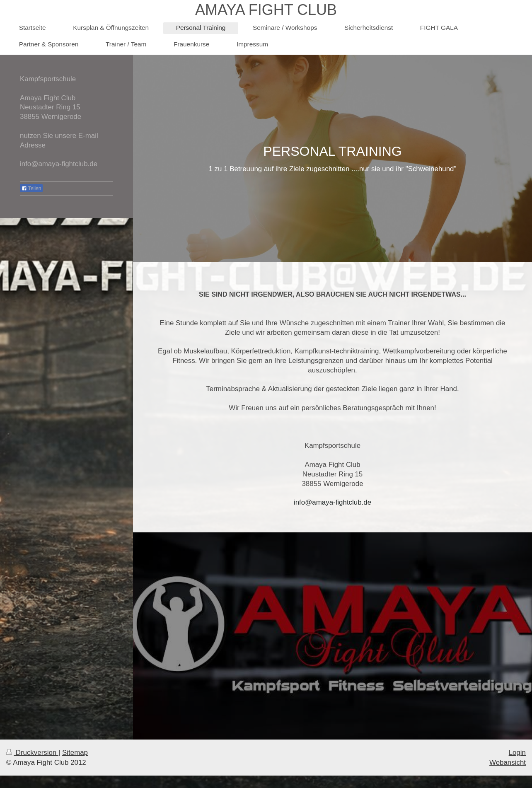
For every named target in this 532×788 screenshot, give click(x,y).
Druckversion (32, 753)
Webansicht (508, 763)
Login (517, 753)
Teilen (31, 189)
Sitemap (75, 753)
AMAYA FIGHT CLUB (266, 10)
